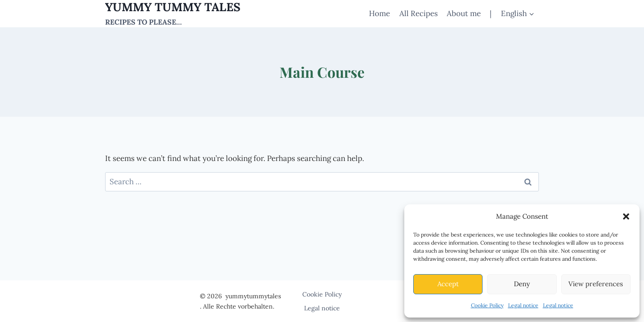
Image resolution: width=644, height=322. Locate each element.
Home (379, 13)
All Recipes (419, 13)
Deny (522, 284)
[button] (626, 216)
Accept (448, 284)
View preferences (596, 284)
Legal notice (523, 305)
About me (464, 13)
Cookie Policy (487, 305)
